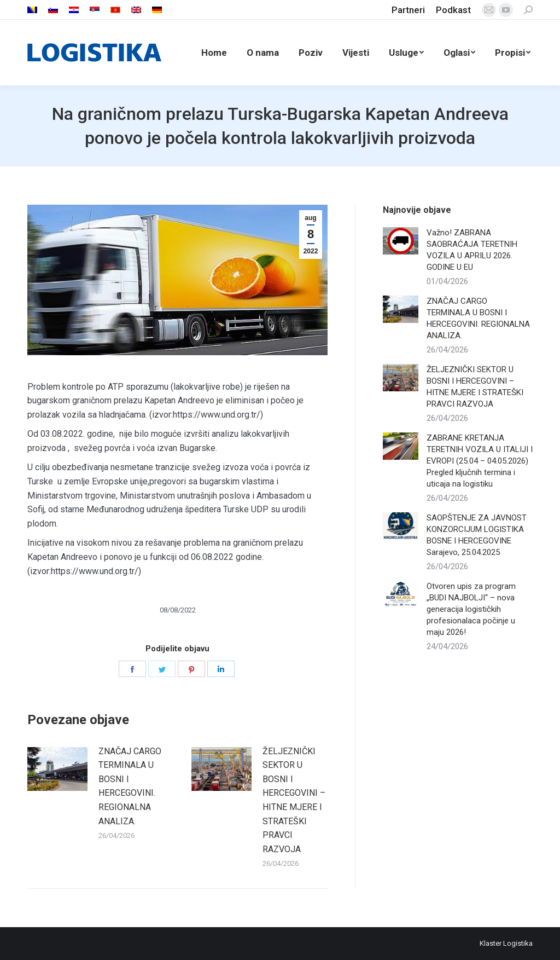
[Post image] (57, 769)
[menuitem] (32, 10)
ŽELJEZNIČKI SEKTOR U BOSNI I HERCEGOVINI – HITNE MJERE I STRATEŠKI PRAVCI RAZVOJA (294, 800)
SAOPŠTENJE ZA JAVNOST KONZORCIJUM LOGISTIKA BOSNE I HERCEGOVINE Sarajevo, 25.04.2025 (477, 535)
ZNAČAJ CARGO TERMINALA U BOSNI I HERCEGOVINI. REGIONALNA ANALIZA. (130, 786)
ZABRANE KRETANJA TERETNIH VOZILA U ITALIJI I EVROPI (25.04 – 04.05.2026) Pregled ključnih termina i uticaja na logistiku (480, 461)
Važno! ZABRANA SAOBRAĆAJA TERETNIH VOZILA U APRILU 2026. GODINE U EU (472, 250)
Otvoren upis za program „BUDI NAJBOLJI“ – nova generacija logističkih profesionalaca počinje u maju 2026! (471, 609)
